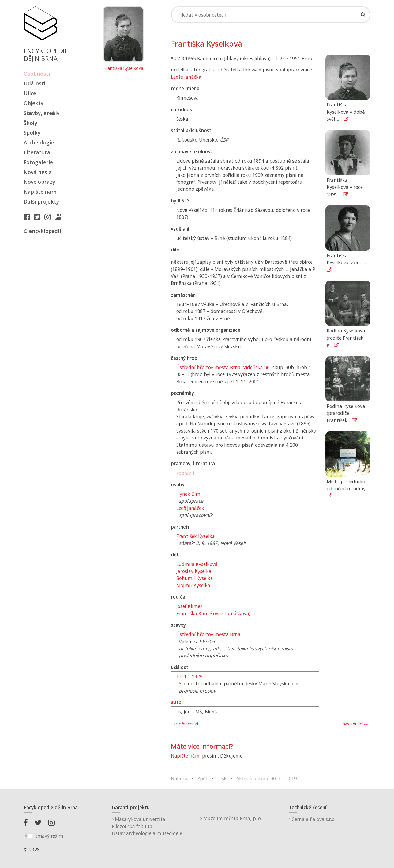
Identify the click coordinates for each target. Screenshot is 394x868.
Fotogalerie (38, 162)
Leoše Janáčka (186, 77)
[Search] (271, 15)
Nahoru (179, 778)
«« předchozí (186, 724)
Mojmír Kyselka (193, 585)
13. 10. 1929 (189, 676)
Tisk (222, 778)
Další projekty (41, 202)
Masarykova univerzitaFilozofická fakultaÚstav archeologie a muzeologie (147, 826)
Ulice (30, 93)
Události (35, 83)
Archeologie (39, 142)
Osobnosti (37, 74)
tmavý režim (49, 836)
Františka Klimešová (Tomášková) (213, 613)
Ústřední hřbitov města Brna (208, 634)
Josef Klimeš (189, 606)
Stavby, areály (42, 113)
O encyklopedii (42, 231)
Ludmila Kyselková (197, 564)
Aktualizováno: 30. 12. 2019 (267, 778)
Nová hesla (38, 172)
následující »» (355, 724)
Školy (30, 123)
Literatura (37, 152)
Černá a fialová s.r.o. (312, 819)
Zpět (202, 778)
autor (177, 702)
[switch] (28, 836)
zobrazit (185, 473)
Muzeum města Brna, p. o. (231, 818)
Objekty (33, 103)
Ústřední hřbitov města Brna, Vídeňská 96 (223, 367)
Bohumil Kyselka (195, 578)
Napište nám (40, 192)
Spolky (32, 133)
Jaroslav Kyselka (194, 571)
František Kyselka (196, 536)
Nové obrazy (39, 182)
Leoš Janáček (190, 508)
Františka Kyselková (123, 68)
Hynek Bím (188, 494)
